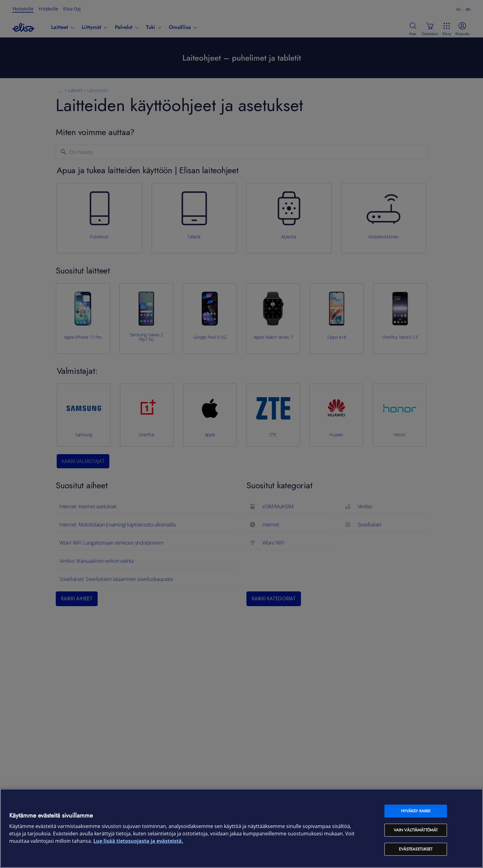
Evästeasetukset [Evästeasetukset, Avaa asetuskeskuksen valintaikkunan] (416, 849)
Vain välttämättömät (416, 830)
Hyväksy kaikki (416, 811)
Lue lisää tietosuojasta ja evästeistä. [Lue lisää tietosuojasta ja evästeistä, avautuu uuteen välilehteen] (138, 841)
